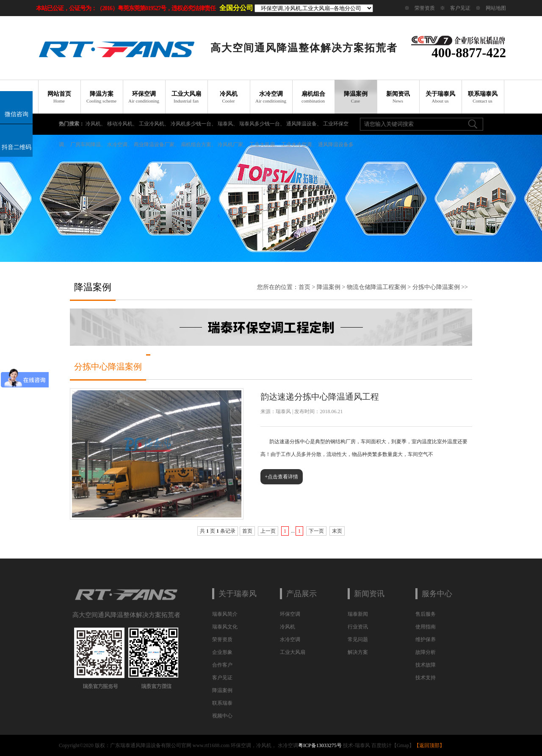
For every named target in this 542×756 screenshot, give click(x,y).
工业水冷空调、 (299, 145)
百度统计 (382, 745)
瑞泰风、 (228, 124)
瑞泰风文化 (225, 627)
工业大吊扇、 (265, 145)
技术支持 (426, 678)
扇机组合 (313, 97)
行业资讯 (358, 627)
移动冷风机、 (122, 124)
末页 (337, 531)
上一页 (268, 531)
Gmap (403, 745)
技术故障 (426, 665)
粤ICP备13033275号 (320, 745)
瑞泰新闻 (358, 614)
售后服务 (426, 614)
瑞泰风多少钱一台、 (262, 124)
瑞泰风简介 (225, 614)
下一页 (316, 531)
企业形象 (222, 652)
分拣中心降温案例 (436, 287)
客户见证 (460, 8)
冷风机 (229, 97)
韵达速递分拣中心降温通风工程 (320, 397)
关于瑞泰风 (440, 97)
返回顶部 (429, 745)
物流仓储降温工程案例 (376, 287)
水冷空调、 (120, 145)
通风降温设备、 (304, 124)
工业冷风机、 (154, 124)
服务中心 (437, 594)
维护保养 (426, 639)
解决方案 (358, 652)
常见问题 (358, 639)
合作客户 (222, 665)
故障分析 (426, 652)
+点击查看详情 (282, 477)
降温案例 (356, 97)
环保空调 (144, 97)
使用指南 (426, 627)
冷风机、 (96, 124)
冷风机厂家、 (233, 145)
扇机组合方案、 (199, 145)
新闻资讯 (398, 97)
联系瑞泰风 (483, 97)
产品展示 (301, 594)
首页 (304, 287)
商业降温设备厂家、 (157, 145)
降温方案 (102, 97)
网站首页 (59, 97)
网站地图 (496, 8)
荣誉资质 (425, 8)
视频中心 (222, 716)
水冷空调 (271, 97)
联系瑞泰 (222, 703)
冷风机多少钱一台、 (194, 124)
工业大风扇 (186, 97)
